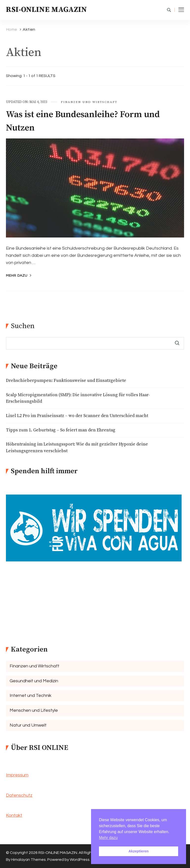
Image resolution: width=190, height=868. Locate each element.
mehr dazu (17, 276)
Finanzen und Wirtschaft (89, 102)
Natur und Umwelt (28, 725)
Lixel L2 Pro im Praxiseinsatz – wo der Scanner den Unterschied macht (77, 416)
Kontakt (14, 815)
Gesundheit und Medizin (34, 681)
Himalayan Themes (28, 860)
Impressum (17, 775)
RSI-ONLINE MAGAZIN (46, 10)
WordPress (80, 860)
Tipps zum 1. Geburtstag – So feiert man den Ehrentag (61, 430)
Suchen (23, 326)
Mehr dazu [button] (108, 838)
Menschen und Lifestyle (34, 710)
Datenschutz (19, 795)
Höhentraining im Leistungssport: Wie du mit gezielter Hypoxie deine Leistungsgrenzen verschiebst (77, 448)
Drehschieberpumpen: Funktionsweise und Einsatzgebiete (66, 381)
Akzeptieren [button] (139, 851)
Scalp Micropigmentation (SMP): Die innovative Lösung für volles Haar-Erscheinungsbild (78, 398)
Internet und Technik (31, 696)
